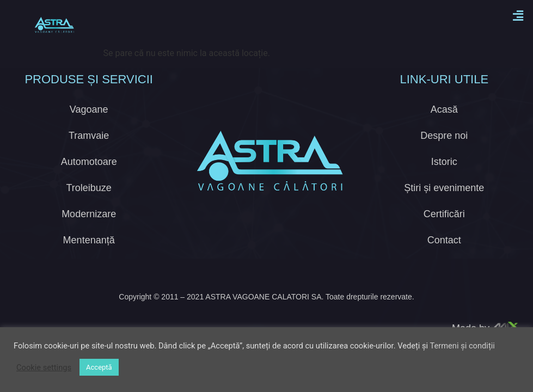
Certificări (444, 199)
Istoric (444, 146)
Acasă (444, 94)
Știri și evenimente (444, 173)
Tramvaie (89, 120)
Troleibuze (88, 173)
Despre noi (444, 120)
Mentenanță (89, 225)
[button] (518, 16)
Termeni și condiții (462, 346)
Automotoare (89, 146)
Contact (444, 225)
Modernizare (89, 199)
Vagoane (89, 94)
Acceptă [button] (99, 367)
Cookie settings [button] (44, 367)
